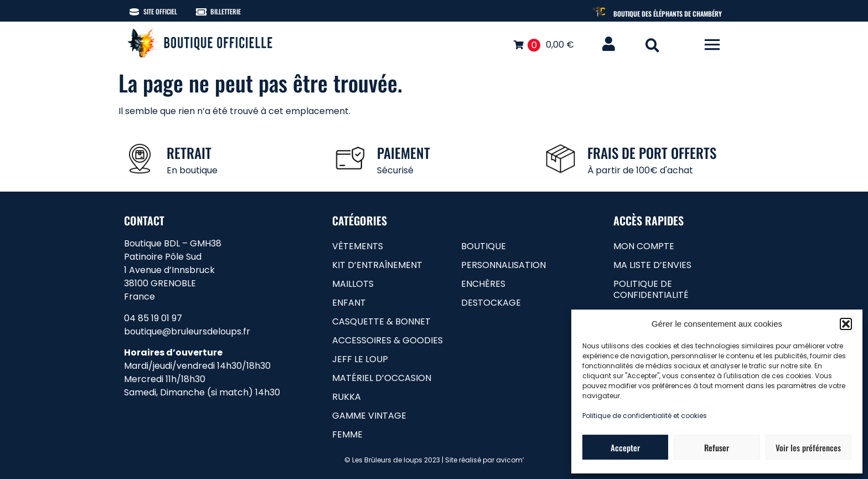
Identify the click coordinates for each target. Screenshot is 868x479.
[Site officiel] (134, 12)
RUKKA (347, 397)
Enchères (483, 284)
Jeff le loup (360, 359)
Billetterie (226, 11)
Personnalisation (503, 265)
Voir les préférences (808, 447)
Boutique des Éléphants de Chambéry (668, 14)
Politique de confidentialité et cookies (645, 416)
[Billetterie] (201, 12)
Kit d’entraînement (377, 265)
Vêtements (358, 246)
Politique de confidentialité (651, 289)
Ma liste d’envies (652, 265)
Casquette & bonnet (381, 321)
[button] (846, 324)
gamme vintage (369, 416)
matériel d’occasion (382, 378)
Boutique (484, 246)
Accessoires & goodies (387, 340)
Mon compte (644, 246)
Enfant (349, 303)
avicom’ (510, 460)
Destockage (491, 303)
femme (347, 434)
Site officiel (160, 11)
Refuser (717, 447)
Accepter (625, 447)
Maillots (353, 284)
